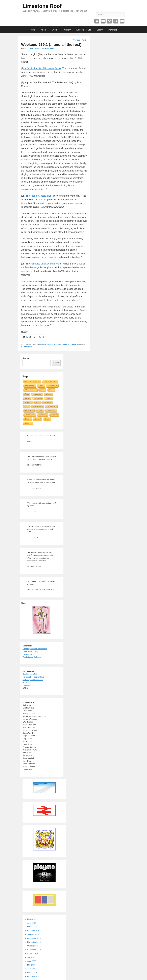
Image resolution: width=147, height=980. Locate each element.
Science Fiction (38, 407)
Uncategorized (30, 386)
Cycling (55, 30)
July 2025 (31, 957)
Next (85, 40)
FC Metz (26, 682)
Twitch (41, 386)
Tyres (27, 394)
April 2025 (32, 969)
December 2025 (34, 938)
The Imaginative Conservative (35, 649)
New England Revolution (33, 680)
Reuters (28, 419)
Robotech (55, 415)
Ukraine (49, 394)
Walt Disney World (50, 382)
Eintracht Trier (28, 685)
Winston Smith (48, 48)
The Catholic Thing (30, 651)
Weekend (58, 344)
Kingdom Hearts (84, 30)
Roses (47, 419)
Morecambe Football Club (33, 677)
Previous (75, 40)
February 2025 (33, 976)
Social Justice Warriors (33, 382)
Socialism (28, 423)
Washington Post (31, 390)
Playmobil (113, 30)
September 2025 (34, 950)
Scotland (38, 419)
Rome (43, 390)
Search (26, 358)
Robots (28, 398)
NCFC (25, 688)
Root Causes (51, 411)
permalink (28, 347)
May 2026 (31, 919)
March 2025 (32, 973)
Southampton (52, 407)
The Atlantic (48, 402)
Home (33, 30)
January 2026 (33, 934)
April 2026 (32, 923)
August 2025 (33, 953)
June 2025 (32, 961)
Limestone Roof (42, 6)
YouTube (103, 21)
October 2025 (33, 946)
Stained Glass (53, 386)
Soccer (40, 411)
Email (122, 21)
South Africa (29, 411)
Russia (52, 390)
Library (100, 30)
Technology (38, 398)
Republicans (37, 394)
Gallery (67, 30)
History (43, 344)
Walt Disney (43, 415)
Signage (49, 398)
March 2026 (32, 927)
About (44, 30)
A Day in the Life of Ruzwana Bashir (43, 68)
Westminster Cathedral (32, 657)
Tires (38, 402)
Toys (27, 407)
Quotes (50, 344)
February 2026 (33, 931)
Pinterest (97, 21)
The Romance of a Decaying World (44, 264)
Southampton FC (30, 674)
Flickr (116, 21)
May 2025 (31, 965)
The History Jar (29, 654)
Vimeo (109, 21)
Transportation (30, 415)
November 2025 (34, 942)
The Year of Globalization (39, 196)
